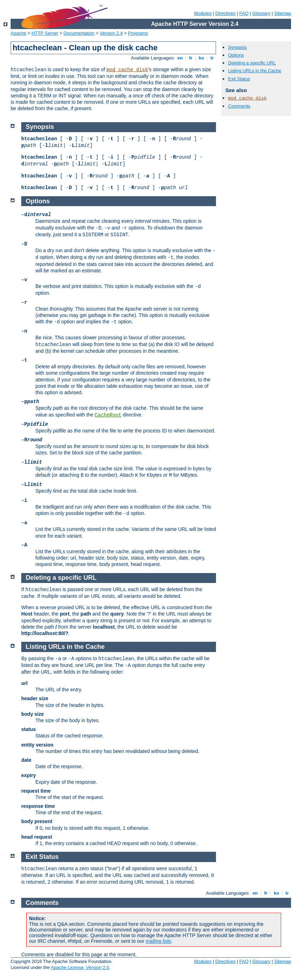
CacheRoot (108, 415)
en (180, 58)
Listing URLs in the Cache (255, 71)
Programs (138, 33)
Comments (239, 106)
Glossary (261, 13)
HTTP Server (45, 33)
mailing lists (158, 941)
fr (191, 58)
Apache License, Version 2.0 (80, 967)
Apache (18, 33)
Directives (225, 13)
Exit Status (239, 79)
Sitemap (283, 13)
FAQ (244, 13)
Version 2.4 (111, 33)
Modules (203, 13)
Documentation (79, 33)
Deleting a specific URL (252, 63)
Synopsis (237, 47)
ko (201, 58)
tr (212, 58)
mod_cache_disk (127, 70)
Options (236, 55)
